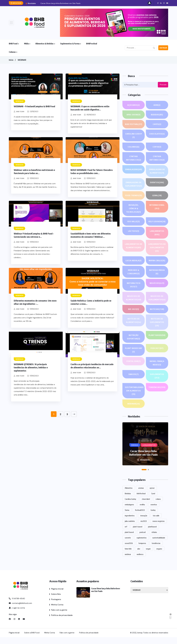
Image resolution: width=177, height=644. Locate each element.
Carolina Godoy (134, 136)
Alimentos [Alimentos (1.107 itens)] (129, 495)
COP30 (157, 147)
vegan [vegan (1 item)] (148, 556)
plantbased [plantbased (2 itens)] (152, 533)
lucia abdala (134, 267)
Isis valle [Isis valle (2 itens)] (156, 522)
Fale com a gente (59, 617)
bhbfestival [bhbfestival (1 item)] (141, 500)
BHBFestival (92, 44)
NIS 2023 (134, 316)
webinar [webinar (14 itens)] (128, 561)
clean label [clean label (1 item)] (146, 506)
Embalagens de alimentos (157, 171)
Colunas (12, 52)
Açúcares (134, 105)
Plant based (157, 342)
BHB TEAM (21, 111)
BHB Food (13, 44)
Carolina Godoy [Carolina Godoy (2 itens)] (130, 506)
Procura (163, 85)
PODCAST (157, 355)
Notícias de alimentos (134, 328)
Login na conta (17, 615)
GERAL (157, 195)
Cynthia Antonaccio (134, 158)
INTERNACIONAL (157, 207)
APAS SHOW (134, 115)
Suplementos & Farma (70, 44)
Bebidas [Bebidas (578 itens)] (128, 500)
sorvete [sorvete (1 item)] (128, 545)
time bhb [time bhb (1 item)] (128, 556)
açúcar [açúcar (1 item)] (152, 495)
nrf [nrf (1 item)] (126, 533)
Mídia (26, 44)
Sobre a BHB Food (32, 640)
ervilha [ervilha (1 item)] (142, 511)
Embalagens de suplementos (134, 184)
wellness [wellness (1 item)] (140, 561)
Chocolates (157, 134)
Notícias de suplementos (157, 329)
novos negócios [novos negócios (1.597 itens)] (159, 528)
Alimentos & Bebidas (44, 44)
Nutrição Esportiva (134, 344)
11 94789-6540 (17, 605)
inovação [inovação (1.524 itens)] (144, 522)
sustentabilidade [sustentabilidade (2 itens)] (159, 545)
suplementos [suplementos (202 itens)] (142, 545)
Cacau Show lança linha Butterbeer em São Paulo (60, 3)
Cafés (157, 124)
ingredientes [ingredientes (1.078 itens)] (130, 522)
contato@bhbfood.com (20, 610)
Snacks (134, 381)
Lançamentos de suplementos (157, 253)
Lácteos (134, 234)
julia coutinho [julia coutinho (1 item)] (130, 528)
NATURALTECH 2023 (134, 292)
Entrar (163, 48)
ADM (157, 105)
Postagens (56, 606)
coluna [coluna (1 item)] (158, 506)
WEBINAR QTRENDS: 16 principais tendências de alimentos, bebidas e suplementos (31, 367)
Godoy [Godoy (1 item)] (153, 517)
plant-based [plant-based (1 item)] (138, 533)
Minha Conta (57, 612)
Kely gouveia (157, 223)
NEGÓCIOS (157, 290)
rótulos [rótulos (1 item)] (154, 539)
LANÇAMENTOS (157, 236)
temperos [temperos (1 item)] (142, 550)
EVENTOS (157, 182)
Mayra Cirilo (157, 267)
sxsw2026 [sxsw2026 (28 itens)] (129, 550)
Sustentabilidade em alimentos (134, 398)
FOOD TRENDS (134, 195)
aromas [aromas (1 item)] (141, 495)
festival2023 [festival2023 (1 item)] (140, 517)
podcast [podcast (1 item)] (143, 539)
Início (11, 60)
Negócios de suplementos (157, 305)
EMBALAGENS (134, 169)
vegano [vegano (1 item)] (159, 556)
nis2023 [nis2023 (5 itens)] (144, 528)
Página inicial (57, 596)
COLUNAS (134, 147)
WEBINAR (22, 60)
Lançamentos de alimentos (134, 251)
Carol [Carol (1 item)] (153, 500)
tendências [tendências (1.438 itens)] (156, 550)
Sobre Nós (56, 601)
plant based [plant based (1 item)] (129, 539)
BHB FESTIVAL (134, 124)
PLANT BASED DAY (134, 357)
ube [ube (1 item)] (139, 556)
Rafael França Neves (157, 370)
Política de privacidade (62, 622)
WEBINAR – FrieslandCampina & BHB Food (34, 106)
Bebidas (157, 115)
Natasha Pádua (157, 279)
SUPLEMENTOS (157, 383)
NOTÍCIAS (157, 316)
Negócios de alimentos (134, 305)
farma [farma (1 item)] (127, 517)
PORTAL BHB (134, 368)
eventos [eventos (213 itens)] (154, 511)
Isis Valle (134, 221)
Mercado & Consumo (134, 279)
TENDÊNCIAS (157, 394)
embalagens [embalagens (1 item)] (129, 511)
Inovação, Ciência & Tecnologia (134, 209)
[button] (144, 476)
